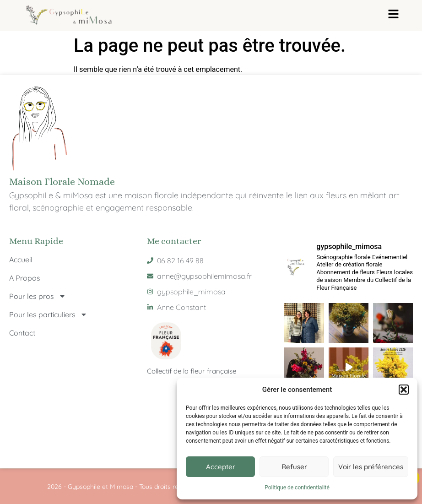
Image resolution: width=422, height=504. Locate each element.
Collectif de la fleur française (192, 371)
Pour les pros (38, 296)
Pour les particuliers (48, 314)
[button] (404, 390)
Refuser (294, 467)
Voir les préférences (371, 467)
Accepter (221, 467)
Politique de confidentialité (297, 488)
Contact (22, 333)
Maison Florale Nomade (62, 182)
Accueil (21, 260)
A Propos (25, 278)
